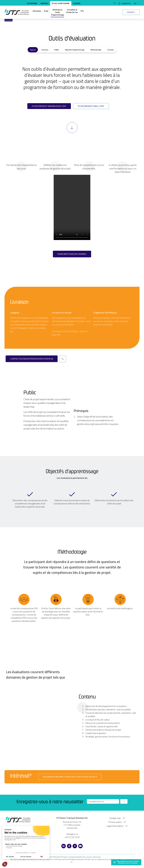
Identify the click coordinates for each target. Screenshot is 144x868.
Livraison (45, 50)
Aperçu (33, 50)
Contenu (111, 50)
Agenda (77, 3)
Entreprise (32, 3)
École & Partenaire (61, 3)
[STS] (82, 11)
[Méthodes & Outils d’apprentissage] (57, 12)
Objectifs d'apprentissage (75, 50)
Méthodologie (96, 50)
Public (57, 50)
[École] (46, 11)
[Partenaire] (37, 11)
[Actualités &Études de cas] (72, 11)
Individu (44, 3)
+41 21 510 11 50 (72, 837)
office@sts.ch (72, 834)
